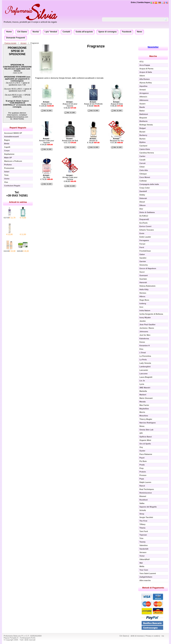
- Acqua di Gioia (117, 103)
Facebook (127, 32)
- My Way (47, 176)
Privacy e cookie (152, 636)
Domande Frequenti (16, 38)
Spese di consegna (107, 32)
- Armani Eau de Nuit (70, 140)
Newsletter (153, 47)
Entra (133, 2)
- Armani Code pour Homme (47, 141)
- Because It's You (117, 140)
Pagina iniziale (10, 43)
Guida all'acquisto (84, 32)
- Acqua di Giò (47, 103)
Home (9, 32)
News (140, 32)
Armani (23, 43)
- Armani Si (93, 140)
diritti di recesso (137, 636)
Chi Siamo (22, 32)
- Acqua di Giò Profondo (93, 103)
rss (163, 636)
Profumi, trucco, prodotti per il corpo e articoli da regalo (30, 22)
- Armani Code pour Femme (70, 177)
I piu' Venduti (51, 32)
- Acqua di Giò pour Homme (70, 104)
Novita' (36, 32)
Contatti (66, 32)
